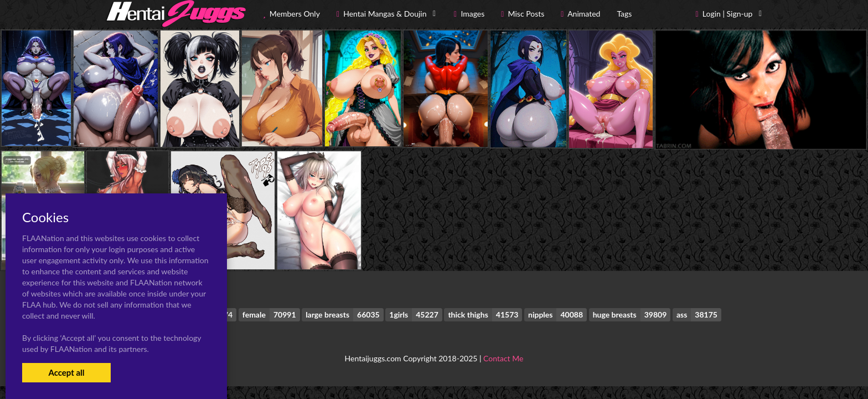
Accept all (66, 372)
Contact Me (503, 358)
